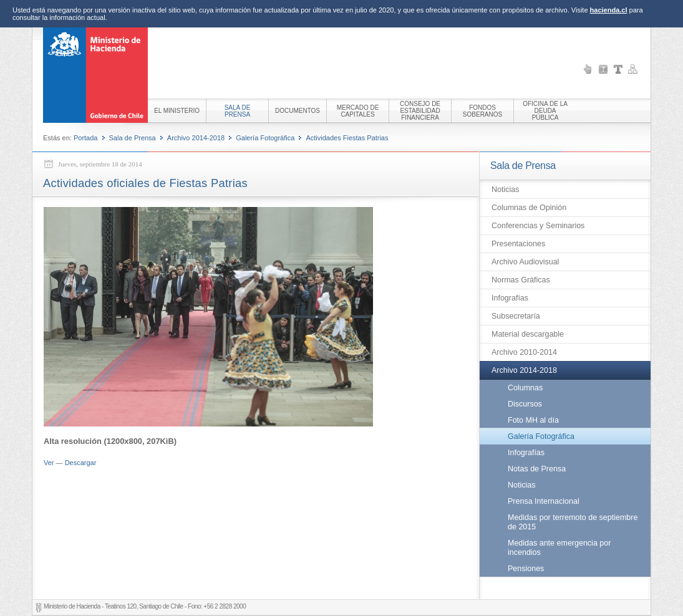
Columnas (525, 388)
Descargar (81, 463)
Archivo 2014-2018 (196, 138)
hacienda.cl (609, 10)
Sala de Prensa (133, 138)
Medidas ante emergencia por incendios (559, 548)
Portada (86, 138)
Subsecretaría (516, 316)
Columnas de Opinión (529, 208)
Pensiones (526, 569)
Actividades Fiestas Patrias (347, 138)
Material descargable (528, 334)
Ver (49, 463)
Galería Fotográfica (265, 138)
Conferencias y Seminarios (538, 226)
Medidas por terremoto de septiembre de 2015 (573, 522)
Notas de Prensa (537, 469)
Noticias (505, 190)
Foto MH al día (533, 420)
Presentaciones (518, 244)
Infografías (510, 298)
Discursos (525, 404)
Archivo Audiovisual (525, 262)
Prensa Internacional (544, 501)
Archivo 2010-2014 (524, 352)
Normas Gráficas (521, 280)
